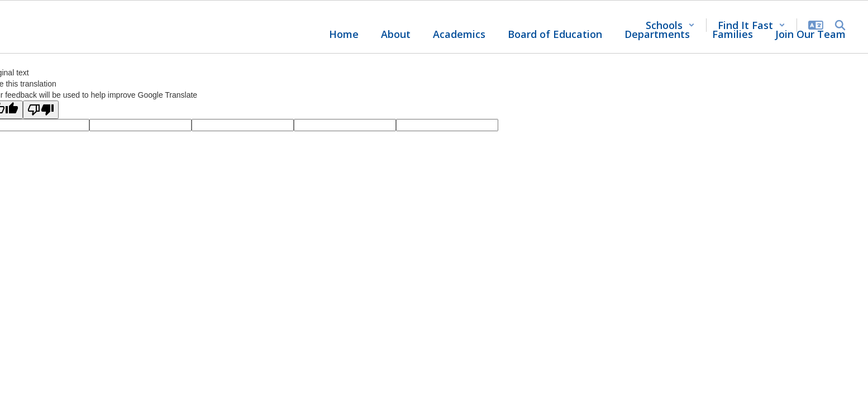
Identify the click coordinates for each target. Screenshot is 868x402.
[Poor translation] (41, 110)
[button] (670, 25)
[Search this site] (840, 25)
